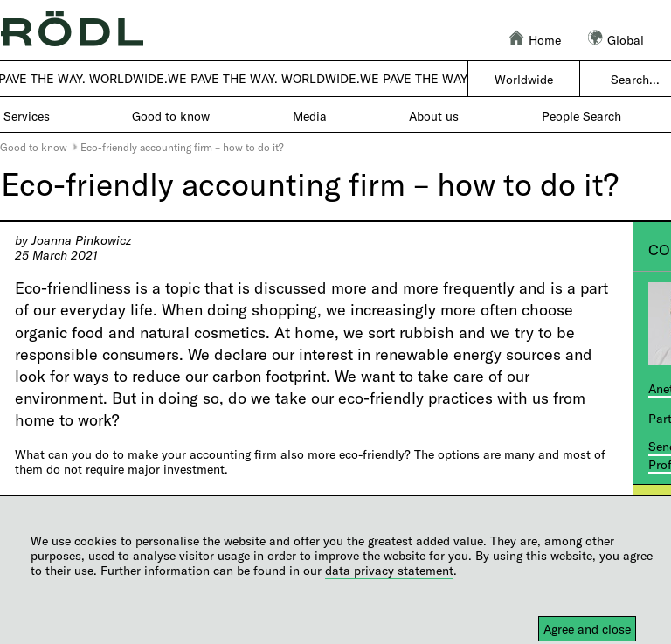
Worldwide (524, 79)
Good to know (34, 147)
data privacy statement (389, 570)
